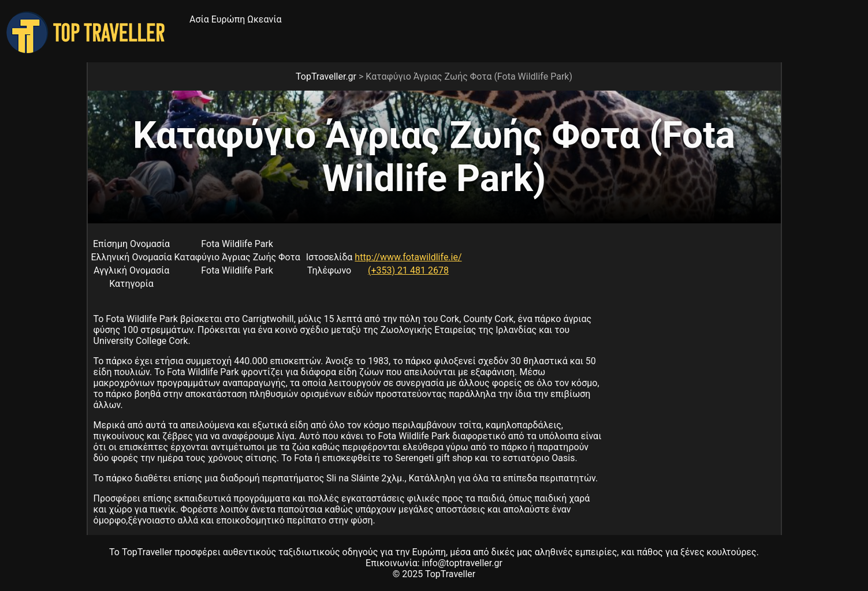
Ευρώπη (228, 19)
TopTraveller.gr (326, 76)
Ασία (199, 19)
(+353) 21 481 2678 (408, 270)
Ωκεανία (264, 19)
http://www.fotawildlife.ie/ (408, 257)
